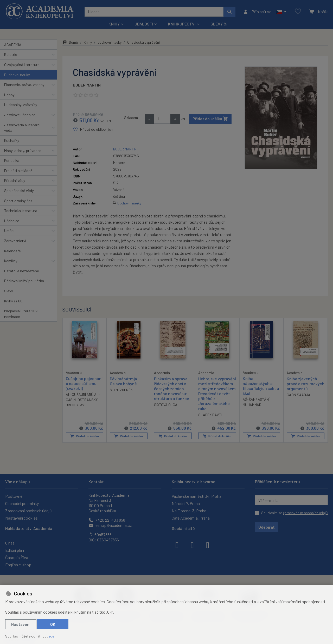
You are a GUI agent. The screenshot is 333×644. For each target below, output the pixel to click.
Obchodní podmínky (22, 503)
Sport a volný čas (18, 201)
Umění (9, 231)
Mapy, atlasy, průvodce (23, 151)
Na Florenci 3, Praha (189, 511)
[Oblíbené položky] (298, 12)
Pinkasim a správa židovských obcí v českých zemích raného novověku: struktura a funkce (172, 388)
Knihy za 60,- (15, 301)
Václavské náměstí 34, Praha (197, 496)
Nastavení (21, 624)
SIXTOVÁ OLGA (166, 405)
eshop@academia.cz (110, 525)
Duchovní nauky (17, 75)
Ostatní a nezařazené (22, 271)
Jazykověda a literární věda (22, 128)
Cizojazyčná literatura (22, 65)
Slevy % (219, 24)
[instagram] (192, 545)
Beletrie (11, 54)
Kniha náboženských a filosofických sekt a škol (261, 386)
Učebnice (12, 221)
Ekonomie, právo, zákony (24, 85)
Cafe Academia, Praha (191, 518)
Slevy (9, 291)
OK (53, 624)
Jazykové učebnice (20, 115)
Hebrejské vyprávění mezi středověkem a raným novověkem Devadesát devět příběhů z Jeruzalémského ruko (217, 393)
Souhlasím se (294, 513)
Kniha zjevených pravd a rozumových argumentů (306, 383)
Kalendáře (12, 251)
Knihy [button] (114, 24)
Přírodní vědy (15, 180)
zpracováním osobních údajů (305, 513)
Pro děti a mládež (18, 171)
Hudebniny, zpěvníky (21, 105)
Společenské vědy (19, 191)
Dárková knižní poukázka (24, 281)
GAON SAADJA (299, 395)
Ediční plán (15, 550)
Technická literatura (21, 211)
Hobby (9, 95)
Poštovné (14, 496)
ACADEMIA (13, 45)
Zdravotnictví (15, 241)
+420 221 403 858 (107, 520)
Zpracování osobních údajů (28, 511)
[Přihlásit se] (257, 12)
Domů (70, 42)
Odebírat (267, 527)
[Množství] (162, 119)
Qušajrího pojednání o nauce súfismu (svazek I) (84, 383)
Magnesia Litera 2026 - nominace (23, 314)
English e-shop (18, 565)
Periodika (12, 160)
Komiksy (11, 261)
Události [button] (144, 24)
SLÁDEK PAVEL (211, 415)
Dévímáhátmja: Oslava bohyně (124, 381)
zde (51, 636)
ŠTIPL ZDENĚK (121, 390)
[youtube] (208, 545)
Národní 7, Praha (186, 503)
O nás (10, 543)
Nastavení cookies (21, 518)
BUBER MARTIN (87, 85)
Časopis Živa (17, 557)
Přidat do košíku (210, 119)
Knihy (88, 42)
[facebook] (177, 545)
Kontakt (96, 482)
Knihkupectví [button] (182, 24)
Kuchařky (12, 140)
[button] (281, 12)
